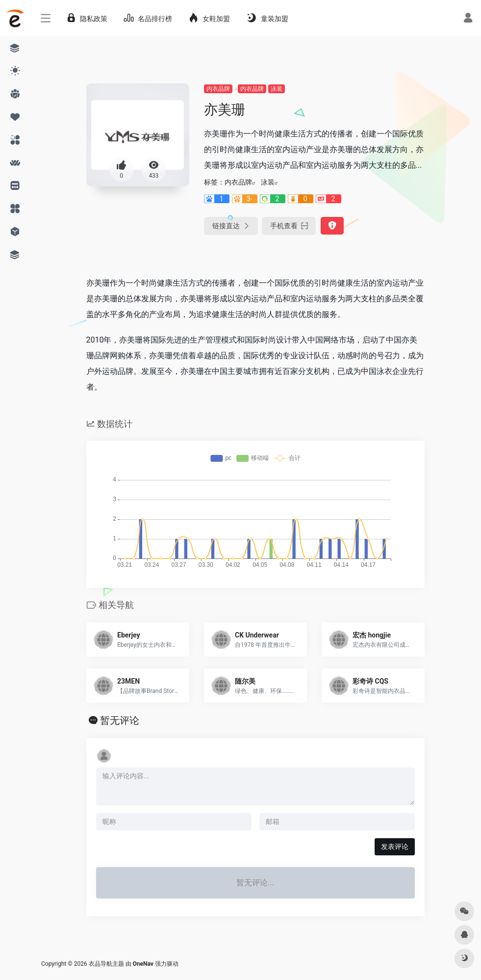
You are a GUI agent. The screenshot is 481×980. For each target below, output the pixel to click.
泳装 (277, 89)
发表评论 (395, 847)
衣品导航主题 (106, 964)
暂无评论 (120, 720)
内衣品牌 (218, 89)
